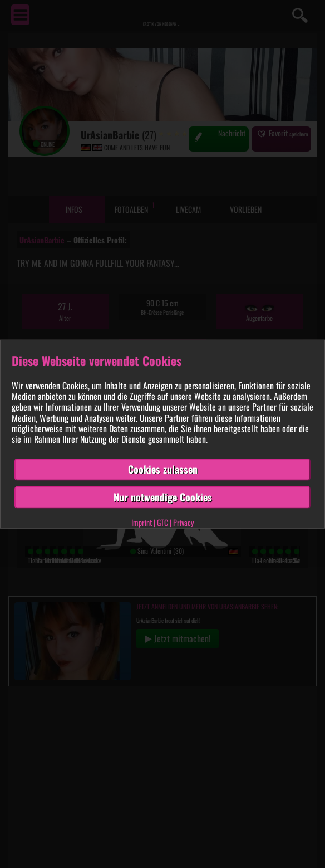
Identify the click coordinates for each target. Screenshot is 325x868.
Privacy (183, 522)
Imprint (142, 522)
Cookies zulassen (163, 469)
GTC (162, 522)
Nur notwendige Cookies (163, 497)
